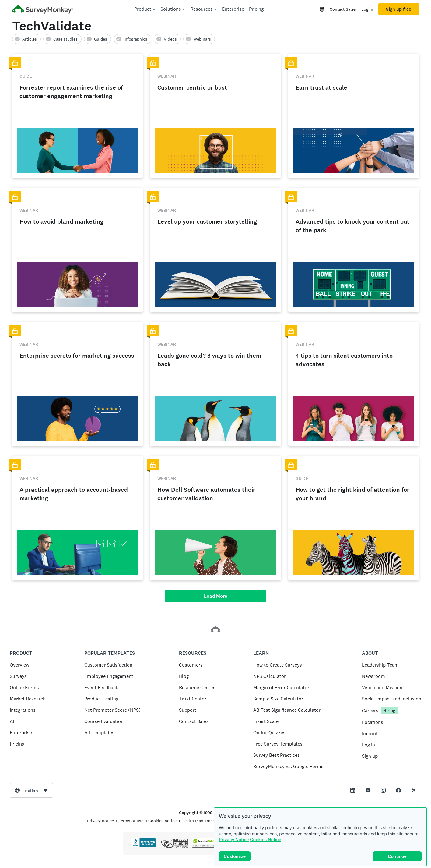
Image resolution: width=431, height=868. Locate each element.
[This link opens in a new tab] (353, 790)
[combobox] (31, 790)
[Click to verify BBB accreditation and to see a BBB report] (143, 846)
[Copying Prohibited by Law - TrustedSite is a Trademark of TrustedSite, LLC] (204, 846)
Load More (215, 596)
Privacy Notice (234, 840)
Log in (367, 9)
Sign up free (399, 9)
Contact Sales (343, 9)
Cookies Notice (266, 840)
